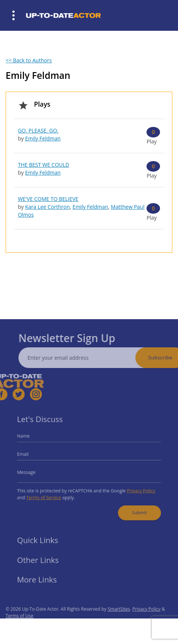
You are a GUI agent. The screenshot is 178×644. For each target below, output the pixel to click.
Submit (135, 508)
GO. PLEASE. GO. (38, 130)
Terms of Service (48, 495)
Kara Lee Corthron (47, 207)
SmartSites (119, 617)
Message (32, 472)
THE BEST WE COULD (44, 165)
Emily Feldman (43, 138)
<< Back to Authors (29, 60)
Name (30, 439)
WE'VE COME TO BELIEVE (48, 199)
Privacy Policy (136, 489)
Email (29, 456)
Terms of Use (19, 624)
